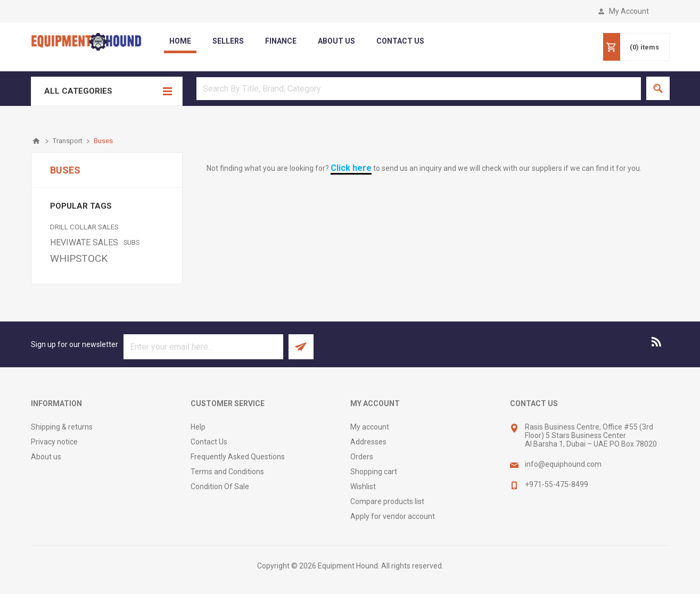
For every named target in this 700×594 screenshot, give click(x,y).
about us (336, 41)
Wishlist (363, 486)
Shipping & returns (62, 427)
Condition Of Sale (220, 486)
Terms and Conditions (227, 472)
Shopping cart (374, 472)
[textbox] (419, 89)
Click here (351, 168)
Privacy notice (54, 442)
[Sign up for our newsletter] (203, 347)
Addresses (368, 442)
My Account (629, 11)
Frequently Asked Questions (238, 457)
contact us (400, 41)
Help (198, 427)
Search (658, 88)
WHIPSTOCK (79, 258)
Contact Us (209, 442)
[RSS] (657, 342)
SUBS (131, 242)
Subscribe (301, 347)
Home (180, 41)
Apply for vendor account (393, 516)
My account (370, 427)
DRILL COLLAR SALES (84, 227)
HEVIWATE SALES (84, 242)
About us (46, 457)
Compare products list (387, 501)
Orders (362, 457)
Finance (281, 41)
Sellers (228, 41)
